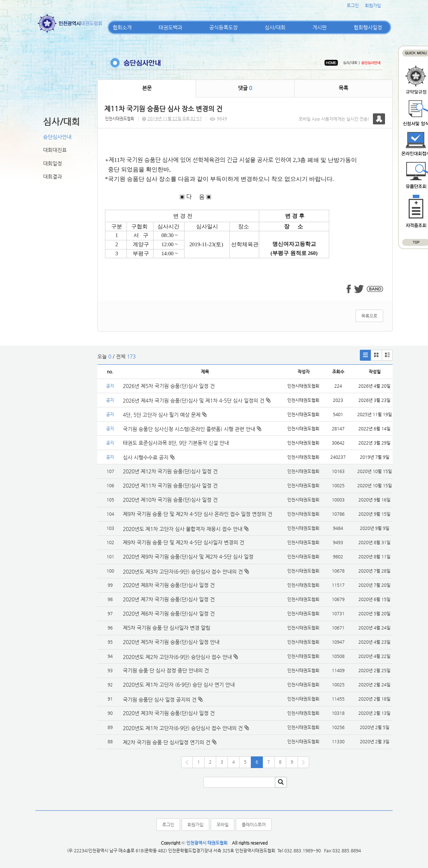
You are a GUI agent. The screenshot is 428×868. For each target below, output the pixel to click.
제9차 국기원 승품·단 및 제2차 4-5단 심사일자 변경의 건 (184, 542)
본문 (147, 88)
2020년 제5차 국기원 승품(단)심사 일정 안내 (171, 642)
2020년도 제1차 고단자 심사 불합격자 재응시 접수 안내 (183, 529)
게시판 (320, 27)
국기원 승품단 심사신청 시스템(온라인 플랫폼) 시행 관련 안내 (192, 429)
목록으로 (369, 316)
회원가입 (373, 5)
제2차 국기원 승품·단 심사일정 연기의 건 (167, 742)
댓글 (245, 88)
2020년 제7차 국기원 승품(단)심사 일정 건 (169, 599)
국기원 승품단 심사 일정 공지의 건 (160, 700)
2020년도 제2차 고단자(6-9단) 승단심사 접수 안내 (177, 657)
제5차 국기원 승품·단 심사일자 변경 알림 (167, 628)
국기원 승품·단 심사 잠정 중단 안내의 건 (166, 670)
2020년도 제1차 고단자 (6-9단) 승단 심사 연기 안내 (179, 685)
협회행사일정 (368, 27)
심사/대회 (275, 27)
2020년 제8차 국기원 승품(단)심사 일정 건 (169, 585)
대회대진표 (55, 150)
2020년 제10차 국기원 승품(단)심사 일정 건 (170, 500)
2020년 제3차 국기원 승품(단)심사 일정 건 (169, 713)
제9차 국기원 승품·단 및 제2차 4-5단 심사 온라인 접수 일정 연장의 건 (198, 514)
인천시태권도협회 (120, 119)
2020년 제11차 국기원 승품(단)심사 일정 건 (170, 485)
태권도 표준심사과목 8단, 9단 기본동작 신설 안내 (176, 443)
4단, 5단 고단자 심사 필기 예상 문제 (165, 415)
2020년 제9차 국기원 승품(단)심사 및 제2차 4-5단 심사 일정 (189, 557)
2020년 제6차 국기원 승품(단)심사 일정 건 (169, 613)
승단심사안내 (57, 137)
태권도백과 (170, 27)
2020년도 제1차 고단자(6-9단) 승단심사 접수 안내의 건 (183, 728)
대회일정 (52, 163)
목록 (343, 88)
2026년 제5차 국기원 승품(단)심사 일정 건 (169, 386)
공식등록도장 (223, 27)
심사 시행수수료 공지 (149, 457)
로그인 (353, 5)
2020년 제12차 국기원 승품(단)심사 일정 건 (170, 471)
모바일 (223, 825)
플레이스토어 (254, 825)
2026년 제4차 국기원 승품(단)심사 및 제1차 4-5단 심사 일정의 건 (197, 400)
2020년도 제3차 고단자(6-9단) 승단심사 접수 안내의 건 (183, 571)
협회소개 (122, 27)
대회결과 (52, 177)
